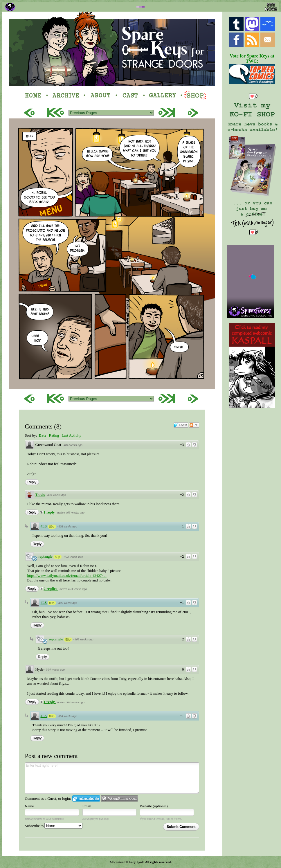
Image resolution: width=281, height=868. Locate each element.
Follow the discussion (194, 425)
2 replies (51, 589)
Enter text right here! (112, 778)
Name (29, 806)
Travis (40, 495)
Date (42, 435)
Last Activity (71, 435)
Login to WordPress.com (119, 798)
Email (87, 806)
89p (52, 527)
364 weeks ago (55, 669)
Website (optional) (154, 806)
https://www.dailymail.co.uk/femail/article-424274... (67, 576)
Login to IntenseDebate (86, 798)
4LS (44, 526)
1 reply (50, 512)
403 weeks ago (57, 495)
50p (57, 557)
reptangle (46, 556)
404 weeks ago (73, 445)
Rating (54, 435)
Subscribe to (54, 826)
